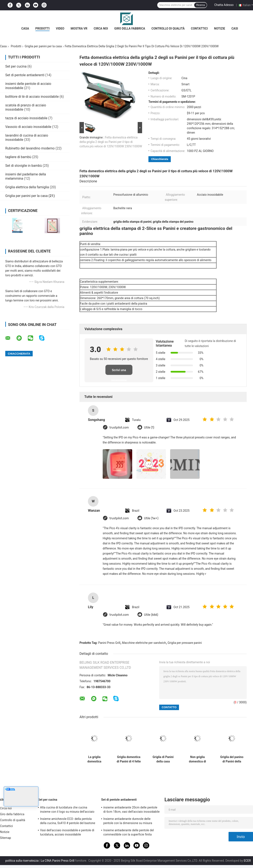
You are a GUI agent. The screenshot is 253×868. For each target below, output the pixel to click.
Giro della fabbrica (130, 28)
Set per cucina (16, 66)
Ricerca (201, 5)
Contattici (199, 28)
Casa (25, 28)
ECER (247, 861)
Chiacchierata (160, 159)
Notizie (219, 28)
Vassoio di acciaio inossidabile (28, 127)
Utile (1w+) (151, 518)
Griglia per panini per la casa (43, 46)
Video (60, 28)
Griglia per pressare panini (185, 643)
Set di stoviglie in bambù (24, 166)
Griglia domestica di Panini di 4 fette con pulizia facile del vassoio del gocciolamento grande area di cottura (129, 759)
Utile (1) (149, 428)
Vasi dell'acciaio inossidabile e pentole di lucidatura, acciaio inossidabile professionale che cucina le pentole (67, 833)
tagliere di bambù (18, 157)
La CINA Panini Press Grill (58, 861)
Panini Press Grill (109, 643)
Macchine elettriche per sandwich (144, 643)
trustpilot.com (119, 428)
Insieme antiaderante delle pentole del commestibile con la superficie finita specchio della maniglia (129, 833)
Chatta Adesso (224, 5)
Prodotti (43, 28)
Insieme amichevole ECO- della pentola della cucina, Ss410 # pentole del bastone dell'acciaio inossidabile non (68, 822)
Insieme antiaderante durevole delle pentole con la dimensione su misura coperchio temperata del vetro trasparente (131, 822)
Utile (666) (151, 615)
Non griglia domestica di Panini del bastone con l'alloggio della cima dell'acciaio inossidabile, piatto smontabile (197, 759)
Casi (235, 28)
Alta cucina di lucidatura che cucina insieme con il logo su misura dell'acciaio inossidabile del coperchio (67, 810)
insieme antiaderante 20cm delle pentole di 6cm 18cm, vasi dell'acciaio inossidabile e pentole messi (131, 810)
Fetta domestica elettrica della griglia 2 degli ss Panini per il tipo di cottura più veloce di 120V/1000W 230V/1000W (111, 142)
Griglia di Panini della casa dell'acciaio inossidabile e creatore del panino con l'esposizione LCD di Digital (163, 759)
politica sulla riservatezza (22, 861)
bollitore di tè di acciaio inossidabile (32, 97)
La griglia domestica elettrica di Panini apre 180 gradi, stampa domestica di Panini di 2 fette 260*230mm (94, 759)
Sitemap (5, 838)
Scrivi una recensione (119, 372)
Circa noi (101, 28)
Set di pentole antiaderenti (25, 75)
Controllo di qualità (168, 28)
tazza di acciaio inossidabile (26, 118)
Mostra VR (79, 28)
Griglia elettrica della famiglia (27, 187)
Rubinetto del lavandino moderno (30, 148)
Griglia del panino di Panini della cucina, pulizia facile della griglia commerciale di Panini (232, 759)
